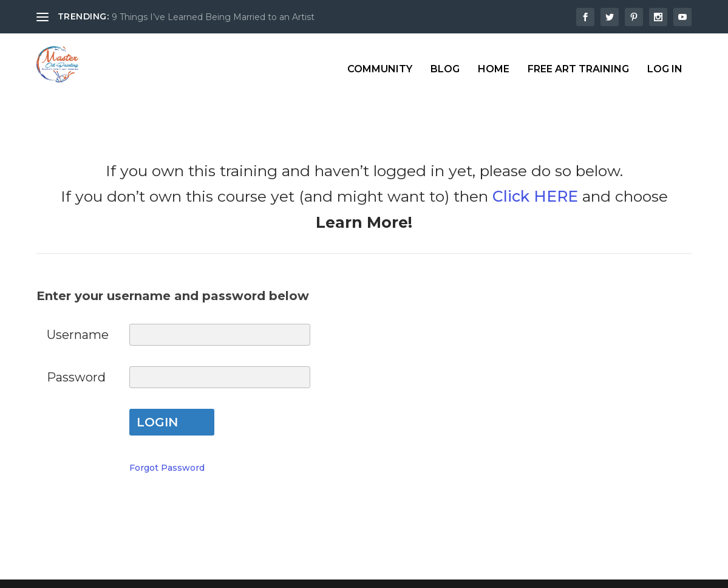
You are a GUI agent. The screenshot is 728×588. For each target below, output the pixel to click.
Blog (445, 62)
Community (380, 62)
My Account (364, 496)
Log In (665, 62)
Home (494, 62)
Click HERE (535, 172)
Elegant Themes (129, 572)
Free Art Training (578, 62)
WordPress (252, 572)
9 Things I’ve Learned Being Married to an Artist (213, 17)
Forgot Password (167, 443)
